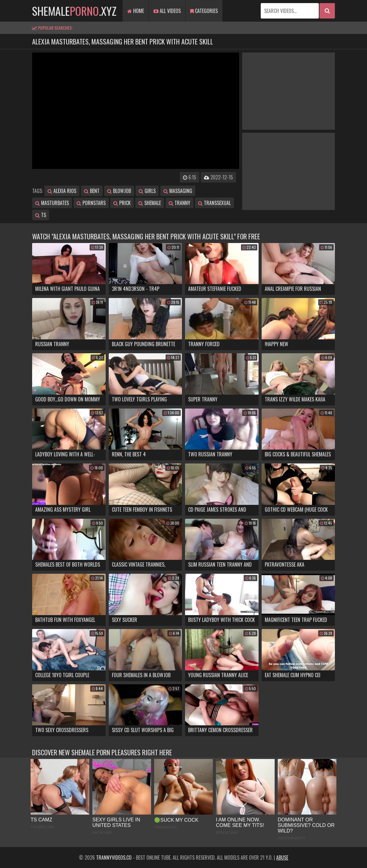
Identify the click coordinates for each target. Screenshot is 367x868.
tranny (179, 203)
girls (147, 191)
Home (136, 11)
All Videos (167, 11)
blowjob (119, 191)
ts (41, 215)
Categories (204, 11)
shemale (150, 203)
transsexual (214, 203)
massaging (178, 191)
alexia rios (62, 191)
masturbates (52, 203)
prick (122, 203)
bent (92, 191)
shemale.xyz (74, 11)
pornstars (91, 203)
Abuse (282, 858)
